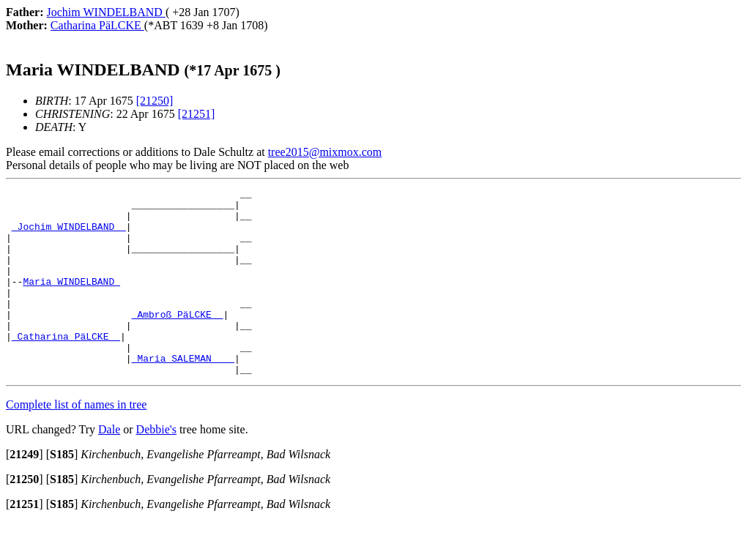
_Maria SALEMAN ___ (183, 393)
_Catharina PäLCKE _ (66, 367)
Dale (109, 467)
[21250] (155, 101)
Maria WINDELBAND (71, 301)
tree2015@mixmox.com (325, 152)
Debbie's (156, 467)
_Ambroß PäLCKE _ (178, 340)
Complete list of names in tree (76, 442)
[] (25, 492)
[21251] (197, 114)
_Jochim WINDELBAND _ (69, 235)
